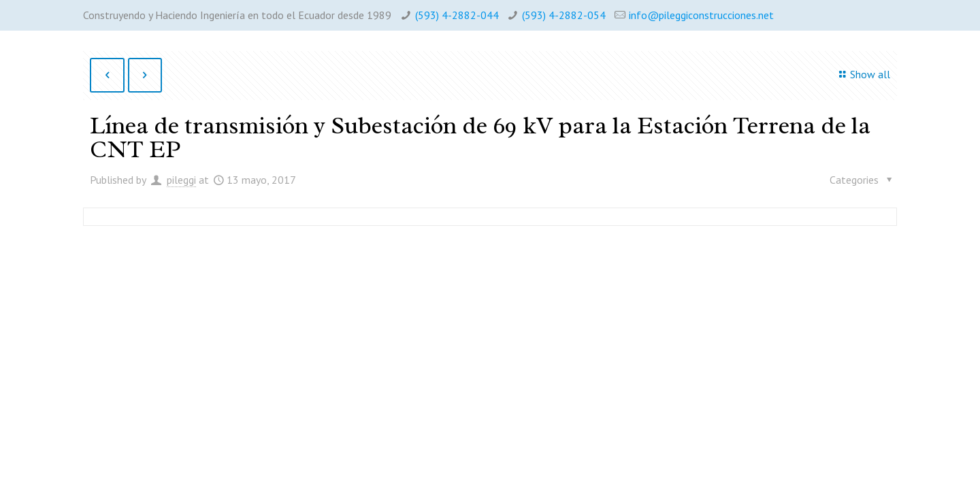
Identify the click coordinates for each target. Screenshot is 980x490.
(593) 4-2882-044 (457, 15)
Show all (862, 74)
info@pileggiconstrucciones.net (701, 15)
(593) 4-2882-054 (564, 15)
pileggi (181, 180)
